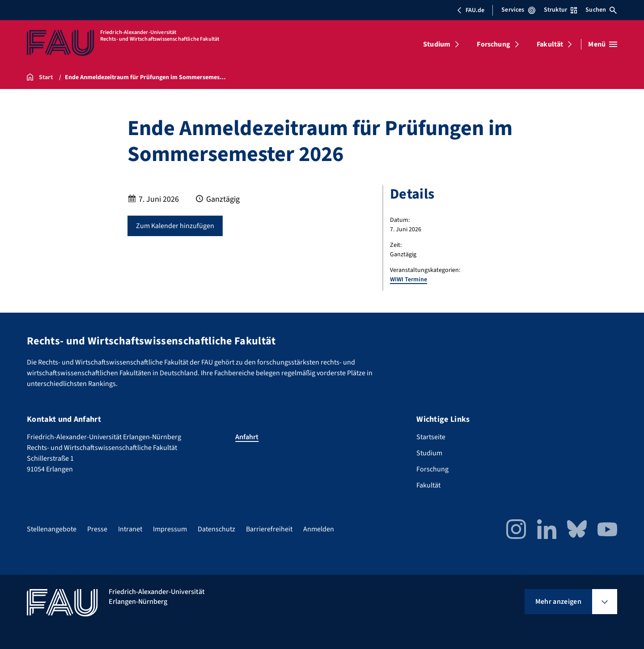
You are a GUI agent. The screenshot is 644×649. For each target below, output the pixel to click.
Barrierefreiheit (269, 529)
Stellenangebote (52, 529)
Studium (437, 44)
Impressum (170, 529)
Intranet (130, 529)
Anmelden (319, 529)
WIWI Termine (409, 280)
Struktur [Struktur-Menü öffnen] (560, 10)
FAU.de (470, 10)
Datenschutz (216, 529)
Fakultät (550, 44)
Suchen (601, 10)
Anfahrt (247, 437)
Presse (97, 529)
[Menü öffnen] (603, 44)
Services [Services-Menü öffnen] (518, 10)
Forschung (493, 44)
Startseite (431, 437)
